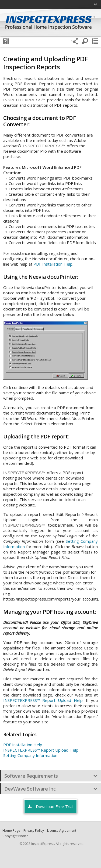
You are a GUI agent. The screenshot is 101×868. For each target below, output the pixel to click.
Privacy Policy (34, 831)
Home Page (11, 831)
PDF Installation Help (53, 264)
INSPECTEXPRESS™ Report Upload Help (43, 700)
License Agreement (62, 831)
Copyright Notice (15, 836)
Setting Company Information (30, 755)
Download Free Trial (50, 807)
